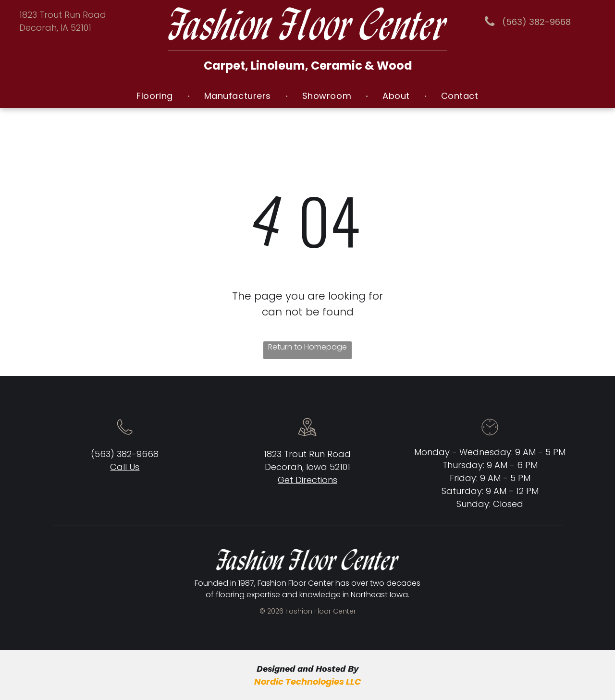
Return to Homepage (307, 347)
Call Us (125, 467)
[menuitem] (156, 96)
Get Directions (307, 480)
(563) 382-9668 (125, 454)
